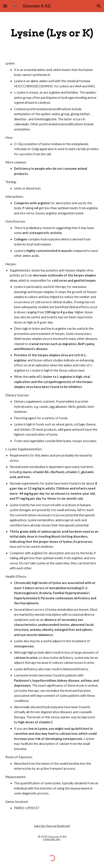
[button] (5, 6)
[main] (52, 33)
